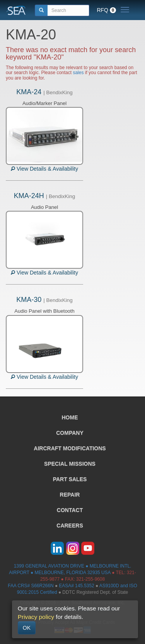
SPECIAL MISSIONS (70, 464)
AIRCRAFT (70, 448)
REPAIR (70, 495)
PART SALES (70, 479)
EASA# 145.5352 (76, 586)
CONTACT (70, 510)
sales (78, 73)
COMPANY (70, 433)
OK (27, 628)
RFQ (106, 10)
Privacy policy (36, 617)
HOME (70, 417)
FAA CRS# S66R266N (31, 586)
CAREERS (70, 525)
